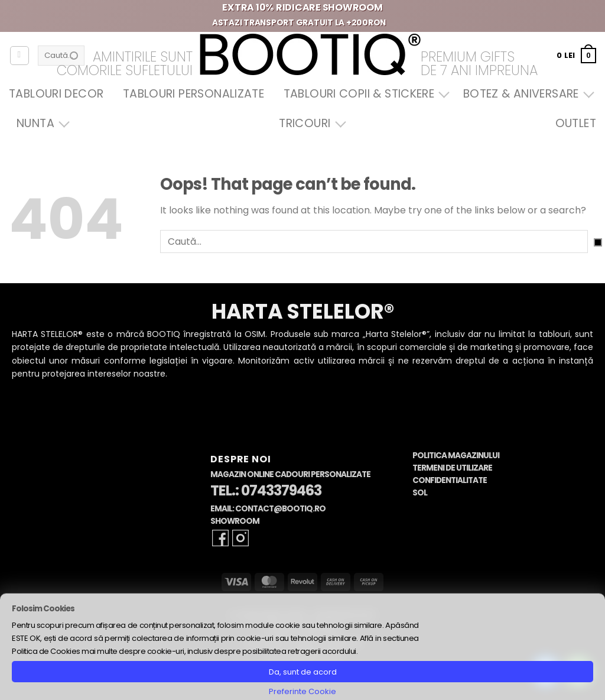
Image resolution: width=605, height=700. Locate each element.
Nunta (40, 123)
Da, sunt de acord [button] (303, 672)
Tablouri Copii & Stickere (364, 94)
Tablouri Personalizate (193, 94)
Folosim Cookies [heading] (43, 609)
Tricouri (309, 123)
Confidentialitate (450, 480)
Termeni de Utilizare (452, 468)
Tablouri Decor (56, 94)
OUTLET (576, 123)
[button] (576, 55)
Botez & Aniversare (526, 94)
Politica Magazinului (456, 456)
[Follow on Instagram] (240, 538)
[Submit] (598, 242)
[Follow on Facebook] (220, 538)
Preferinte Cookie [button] (302, 691)
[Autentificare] (19, 56)
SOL (420, 493)
